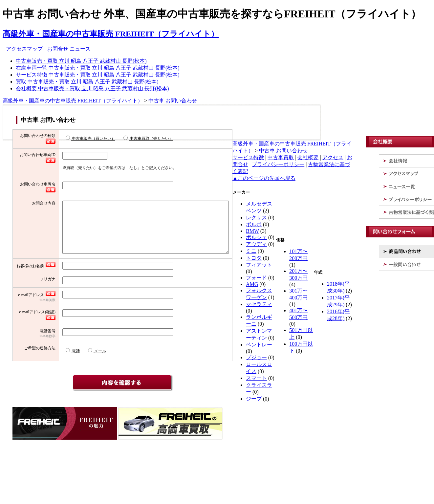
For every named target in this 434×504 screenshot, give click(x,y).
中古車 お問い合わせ (173, 101)
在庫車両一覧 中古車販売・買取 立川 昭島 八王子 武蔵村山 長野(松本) (98, 68)
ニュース (80, 49)
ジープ (254, 399)
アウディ (256, 244)
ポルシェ (256, 237)
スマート (256, 378)
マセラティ (259, 304)
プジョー (256, 357)
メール (77, 388)
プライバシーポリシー (278, 164)
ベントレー (259, 345)
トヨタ (254, 258)
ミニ (251, 251)
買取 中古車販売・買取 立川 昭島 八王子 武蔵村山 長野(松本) (87, 82)
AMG (252, 284)
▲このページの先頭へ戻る (264, 178)
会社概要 (308, 157)
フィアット (259, 265)
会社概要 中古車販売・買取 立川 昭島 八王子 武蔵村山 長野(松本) (92, 88)
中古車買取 (281, 157)
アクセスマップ (24, 49)
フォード (256, 278)
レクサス (256, 218)
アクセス (333, 157)
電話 (53, 388)
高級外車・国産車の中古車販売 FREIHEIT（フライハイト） (111, 34)
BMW (252, 231)
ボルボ (254, 224)
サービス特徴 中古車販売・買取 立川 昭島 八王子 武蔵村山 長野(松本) (98, 75)
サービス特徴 (248, 157)
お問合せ (58, 49)
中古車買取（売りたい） (129, 138)
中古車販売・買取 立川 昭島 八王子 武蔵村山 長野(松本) (81, 61)
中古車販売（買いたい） (71, 138)
